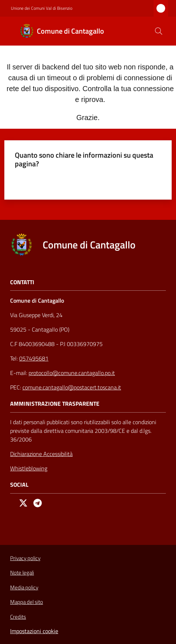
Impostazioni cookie (34, 631)
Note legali (22, 573)
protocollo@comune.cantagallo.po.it (72, 373)
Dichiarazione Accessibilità (41, 454)
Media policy (24, 587)
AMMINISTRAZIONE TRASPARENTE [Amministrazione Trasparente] (55, 404)
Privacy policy (25, 558)
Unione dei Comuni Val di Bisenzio (42, 8)
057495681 (34, 358)
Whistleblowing (29, 468)
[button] (159, 31)
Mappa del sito (27, 602)
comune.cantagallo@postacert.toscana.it (72, 387)
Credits (18, 617)
